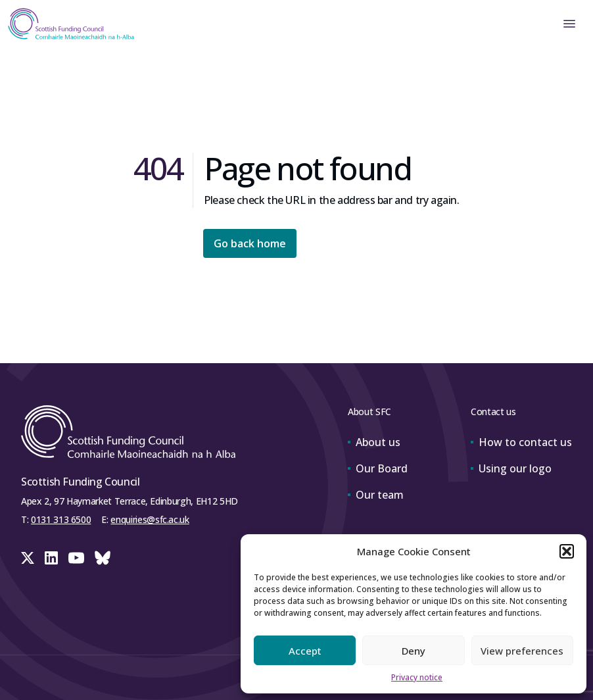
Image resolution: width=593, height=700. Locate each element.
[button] (567, 551)
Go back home (250, 243)
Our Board (378, 468)
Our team (376, 495)
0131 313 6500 (61, 519)
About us (374, 442)
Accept (305, 651)
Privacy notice (417, 677)
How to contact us (521, 442)
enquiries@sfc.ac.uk (150, 519)
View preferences (522, 651)
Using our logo (511, 468)
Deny (414, 651)
